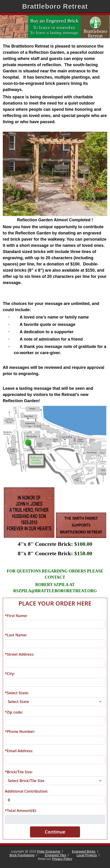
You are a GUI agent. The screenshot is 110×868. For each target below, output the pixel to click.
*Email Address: (19, 751)
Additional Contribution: (27, 791)
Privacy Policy (62, 859)
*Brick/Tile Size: (19, 772)
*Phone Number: (20, 731)
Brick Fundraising (22, 855)
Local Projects (87, 855)
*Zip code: (14, 712)
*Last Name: (16, 635)
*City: (10, 674)
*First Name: (16, 616)
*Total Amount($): (21, 811)
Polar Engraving (49, 851)
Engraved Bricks (84, 851)
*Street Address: (19, 654)
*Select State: (17, 693)
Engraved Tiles (55, 855)
